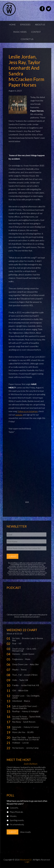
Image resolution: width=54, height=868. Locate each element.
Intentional (17, 701)
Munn (28, 659)
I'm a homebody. (17, 824)
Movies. (13, 816)
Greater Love (19, 696)
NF (20, 643)
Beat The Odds (19, 737)
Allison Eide (23, 690)
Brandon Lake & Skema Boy (28, 639)
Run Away (17, 722)
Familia (16, 685)
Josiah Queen (28, 654)
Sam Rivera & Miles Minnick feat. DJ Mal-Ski (26, 738)
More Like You (19, 732)
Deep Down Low (20, 664)
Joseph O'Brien (31, 675)
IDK (14, 690)
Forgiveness (18, 659)
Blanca (27, 701)
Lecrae (26, 743)
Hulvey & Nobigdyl (30, 711)
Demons (16, 654)
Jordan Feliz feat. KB (30, 685)
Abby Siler (34, 664)
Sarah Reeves (29, 722)
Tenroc (24, 670)
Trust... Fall (17, 675)
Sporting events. (17, 820)
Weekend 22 (26, 860)
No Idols (16, 638)
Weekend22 (16, 9)
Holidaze (16, 743)
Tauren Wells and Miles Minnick (26, 718)
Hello (15, 680)
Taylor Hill (24, 680)
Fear (15, 643)
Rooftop (16, 711)
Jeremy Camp (32, 748)
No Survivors (18, 748)
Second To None (20, 716)
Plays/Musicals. (17, 812)
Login (27, 862)
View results (25, 832)
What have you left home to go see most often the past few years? (27, 802)
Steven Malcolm (19, 708)
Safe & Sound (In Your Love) (25, 706)
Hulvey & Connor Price (26, 728)
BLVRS (30, 732)
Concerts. (14, 808)
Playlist (16, 670)
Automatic (17, 727)
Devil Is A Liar (18, 649)
